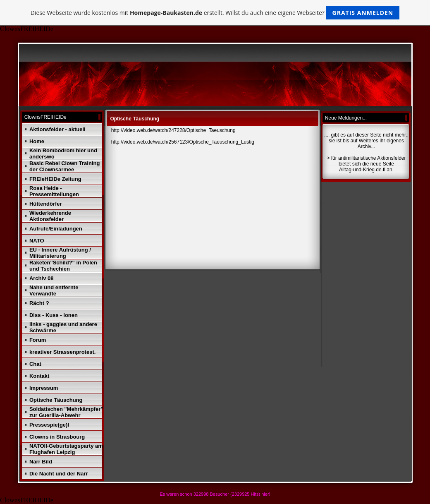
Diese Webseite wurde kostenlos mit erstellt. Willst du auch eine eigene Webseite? (215, 13)
